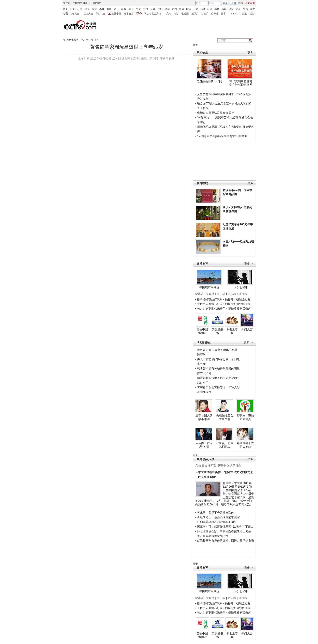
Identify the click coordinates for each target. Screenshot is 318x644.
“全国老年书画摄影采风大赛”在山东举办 (222, 136)
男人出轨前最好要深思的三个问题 (218, 359)
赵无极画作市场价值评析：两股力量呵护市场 (226, 541)
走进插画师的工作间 (209, 81)
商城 (203, 9)
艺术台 (85, 40)
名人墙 (232, 294)
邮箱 (245, 9)
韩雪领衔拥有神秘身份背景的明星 (218, 369)
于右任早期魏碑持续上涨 (213, 536)
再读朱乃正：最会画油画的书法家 (218, 517)
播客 (223, 14)
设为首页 (250, 3)
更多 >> (248, 343)
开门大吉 (247, 329)
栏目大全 (88, 14)
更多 (250, 53)
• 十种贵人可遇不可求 (209, 304)
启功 (198, 466)
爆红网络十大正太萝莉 (245, 445)
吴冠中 (222, 466)
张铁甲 (231, 466)
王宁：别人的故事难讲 (204, 417)
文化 (138, 9)
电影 (176, 14)
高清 (169, 14)
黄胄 (204, 466)
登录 (225, 3)
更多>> (249, 264)
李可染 (212, 466)
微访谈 (199, 294)
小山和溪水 (204, 392)
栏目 (252, 14)
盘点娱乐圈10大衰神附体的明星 (217, 350)
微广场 (221, 294)
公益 (153, 9)
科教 (124, 9)
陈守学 (201, 355)
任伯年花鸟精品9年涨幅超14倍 (216, 522)
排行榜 (243, 294)
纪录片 (195, 14)
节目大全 (101, 14)
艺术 (146, 9)
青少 (131, 9)
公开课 (215, 14)
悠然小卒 (203, 383)
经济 (80, 9)
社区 (210, 9)
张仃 (239, 466)
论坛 (231, 9)
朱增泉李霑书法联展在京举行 (216, 113)
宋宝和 (201, 364)
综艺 (95, 9)
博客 (224, 9)
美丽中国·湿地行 (203, 331)
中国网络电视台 (81, 3)
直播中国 (116, 14)
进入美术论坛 (130, 59)
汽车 (167, 9)
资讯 (94, 40)
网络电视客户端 (153, 14)
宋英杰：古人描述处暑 (204, 445)
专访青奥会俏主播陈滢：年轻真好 (218, 387)
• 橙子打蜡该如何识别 (209, 299)
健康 (182, 9)
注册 (234, 3)
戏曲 (109, 9)
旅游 (174, 9)
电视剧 (185, 14)
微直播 (210, 294)
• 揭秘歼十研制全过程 (237, 299)
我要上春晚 (232, 331)
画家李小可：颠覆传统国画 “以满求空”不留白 (225, 527)
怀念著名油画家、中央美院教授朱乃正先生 (224, 531)
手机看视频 (167, 59)
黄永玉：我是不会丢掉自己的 (216, 513)
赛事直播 (129, 14)
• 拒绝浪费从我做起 (239, 309)
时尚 (189, 9)
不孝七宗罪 (241, 287)
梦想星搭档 (217, 331)
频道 (244, 14)
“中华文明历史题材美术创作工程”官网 (241, 83)
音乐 (116, 9)
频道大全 (74, 14)
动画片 (205, 14)
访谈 (238, 9)
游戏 (252, 9)
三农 (196, 9)
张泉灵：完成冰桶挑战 (225, 445)
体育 (87, 9)
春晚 (102, 9)
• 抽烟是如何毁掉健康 (237, 304)
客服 (241, 3)
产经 (160, 9)
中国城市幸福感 (209, 287)
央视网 (67, 3)
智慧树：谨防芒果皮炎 (245, 417)
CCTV (235, 14)
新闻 (73, 9)
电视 (65, 14)
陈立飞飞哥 (204, 373)
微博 (217, 9)
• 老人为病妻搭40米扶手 (210, 309)
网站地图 (97, 3)
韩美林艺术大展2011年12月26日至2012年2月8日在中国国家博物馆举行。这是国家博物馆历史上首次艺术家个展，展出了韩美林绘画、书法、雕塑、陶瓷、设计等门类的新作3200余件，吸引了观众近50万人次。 (225, 494)
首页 (65, 9)
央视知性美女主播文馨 (225, 417)
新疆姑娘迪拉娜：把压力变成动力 (218, 378)
